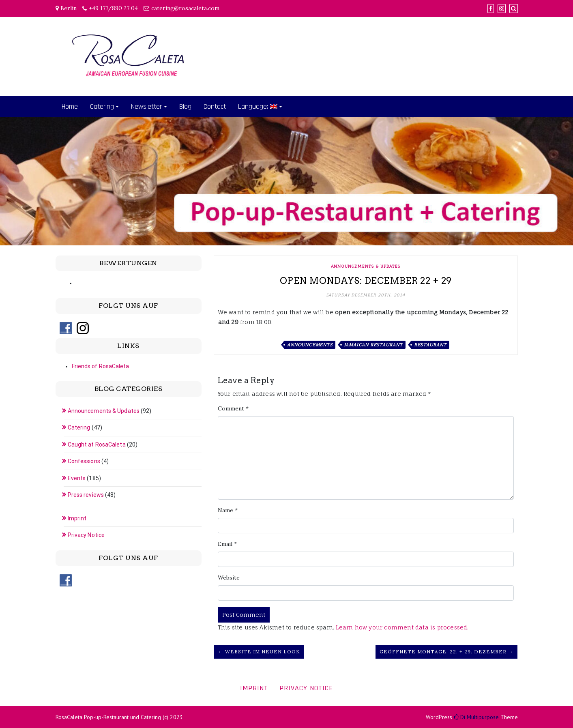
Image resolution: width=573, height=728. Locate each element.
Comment (233, 408)
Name (228, 510)
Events (77, 478)
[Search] (514, 9)
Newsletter (146, 106)
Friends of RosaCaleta (101, 366)
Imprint (77, 518)
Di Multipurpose (476, 717)
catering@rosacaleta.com (185, 8)
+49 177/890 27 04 (113, 8)
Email (227, 544)
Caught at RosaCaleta (97, 445)
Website (229, 578)
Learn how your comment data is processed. (402, 627)
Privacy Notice (86, 535)
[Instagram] (502, 9)
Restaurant (430, 345)
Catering (102, 106)
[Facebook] (491, 9)
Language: (258, 106)
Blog (185, 106)
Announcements (310, 345)
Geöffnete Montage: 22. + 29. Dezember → (446, 652)
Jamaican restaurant (373, 345)
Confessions (84, 461)
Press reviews (86, 495)
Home (70, 106)
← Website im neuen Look (259, 652)
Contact (215, 106)
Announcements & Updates (366, 266)
